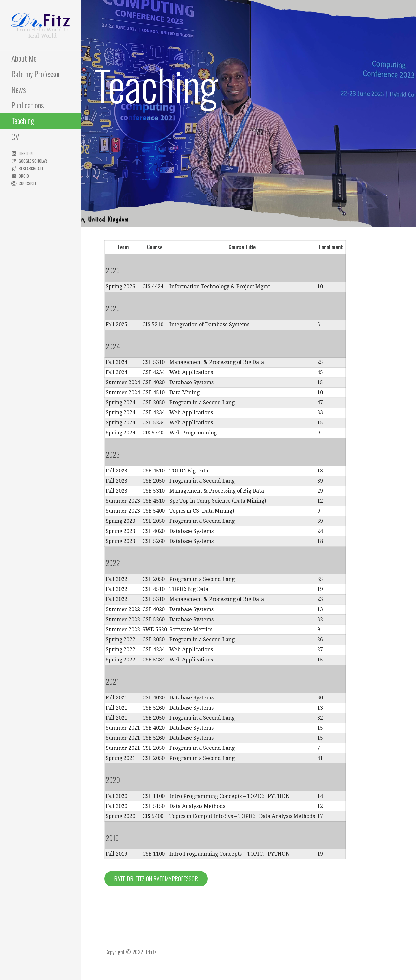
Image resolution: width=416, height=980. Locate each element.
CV (15, 136)
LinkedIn (26, 153)
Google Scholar (33, 161)
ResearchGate (31, 168)
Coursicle (28, 183)
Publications (28, 105)
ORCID (24, 176)
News (19, 89)
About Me (24, 58)
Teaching (23, 120)
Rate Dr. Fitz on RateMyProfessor (156, 879)
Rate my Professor (36, 74)
